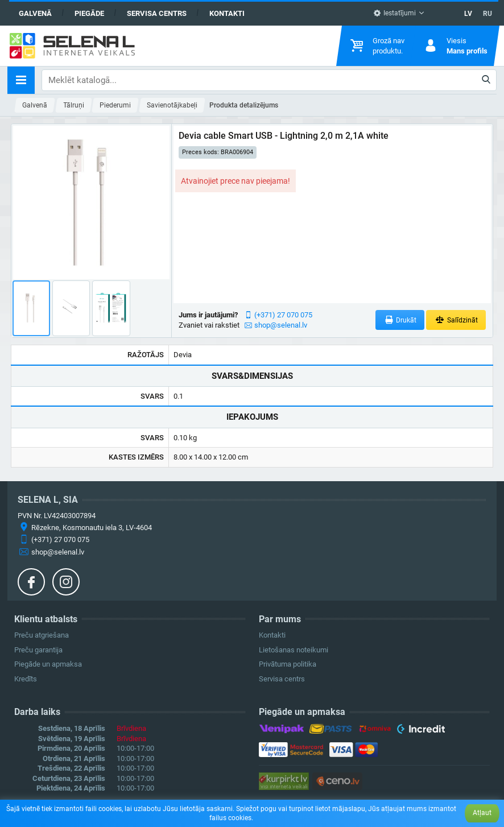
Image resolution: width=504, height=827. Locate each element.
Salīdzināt (456, 320)
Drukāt (400, 320)
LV (468, 14)
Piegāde (89, 13)
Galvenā (35, 13)
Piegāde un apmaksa (48, 664)
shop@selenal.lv (281, 325)
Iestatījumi (394, 13)
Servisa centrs (157, 13)
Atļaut (482, 813)
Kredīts (26, 679)
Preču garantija (38, 650)
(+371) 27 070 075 (283, 315)
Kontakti (227, 13)
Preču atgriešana (42, 635)
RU (488, 14)
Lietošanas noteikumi (294, 650)
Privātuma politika (288, 664)
